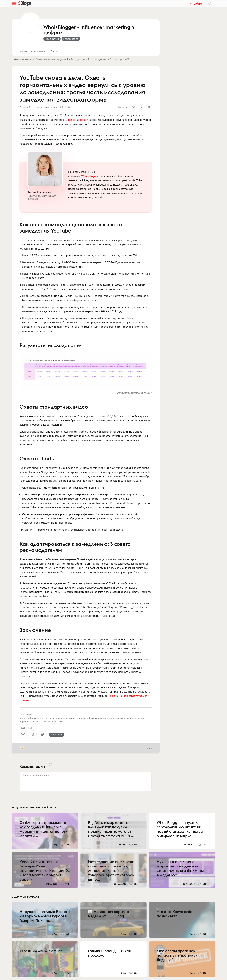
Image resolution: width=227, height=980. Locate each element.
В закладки (57, 735)
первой (72, 120)
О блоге (53, 51)
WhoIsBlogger (90, 176)
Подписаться (52, 39)
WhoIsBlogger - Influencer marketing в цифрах (89, 30)
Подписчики (38, 51)
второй (84, 120)
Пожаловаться (71, 39)
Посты (23, 51)
